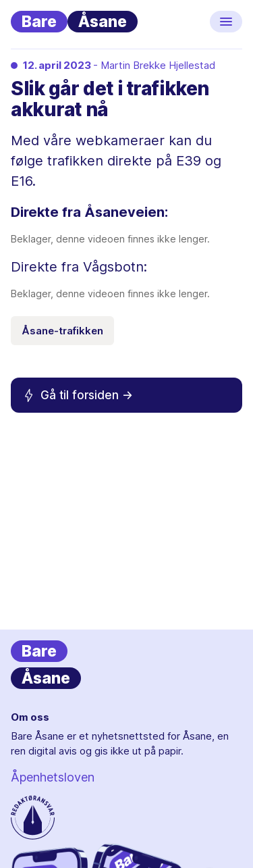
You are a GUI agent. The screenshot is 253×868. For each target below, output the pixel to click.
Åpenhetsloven (53, 777)
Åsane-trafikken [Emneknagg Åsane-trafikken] (62, 331)
